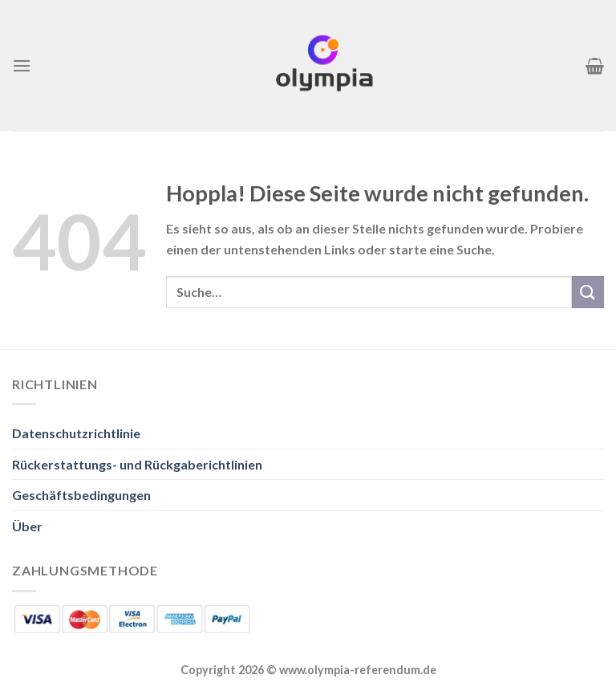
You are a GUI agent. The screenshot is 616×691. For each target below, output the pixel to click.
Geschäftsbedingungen (81, 495)
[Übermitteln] (588, 292)
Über (27, 526)
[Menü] (22, 65)
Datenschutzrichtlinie (76, 433)
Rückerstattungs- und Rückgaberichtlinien (137, 464)
